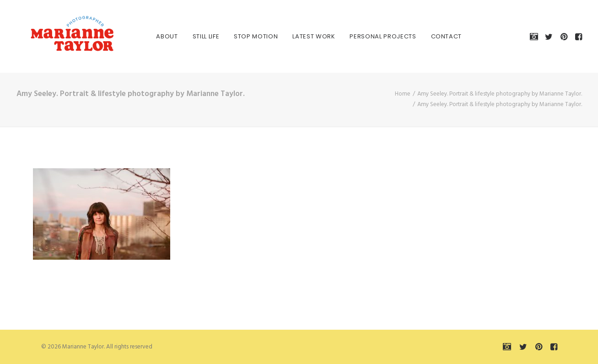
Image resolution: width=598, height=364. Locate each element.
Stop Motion (246, 36)
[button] (536, 36)
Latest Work (304, 36)
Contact (436, 36)
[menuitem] (157, 36)
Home (403, 94)
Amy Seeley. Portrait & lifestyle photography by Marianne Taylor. (500, 94)
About (157, 36)
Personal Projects (373, 36)
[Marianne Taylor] (59, 36)
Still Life (196, 36)
